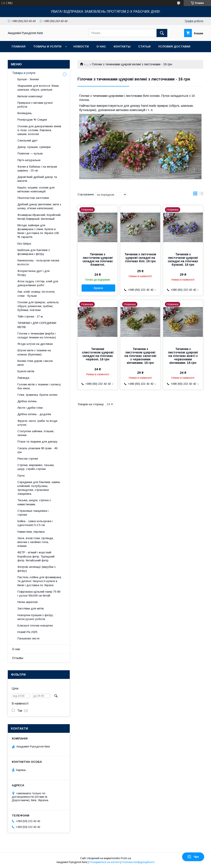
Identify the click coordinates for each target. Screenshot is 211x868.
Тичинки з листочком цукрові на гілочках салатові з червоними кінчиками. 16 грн (140, 356)
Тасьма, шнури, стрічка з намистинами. (34, 502)
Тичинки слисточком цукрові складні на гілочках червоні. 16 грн (98, 354)
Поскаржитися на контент (105, 862)
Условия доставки (174, 46)
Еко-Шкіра (24, 244)
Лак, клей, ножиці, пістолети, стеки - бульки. (36, 294)
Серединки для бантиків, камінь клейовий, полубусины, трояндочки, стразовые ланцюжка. (39, 488)
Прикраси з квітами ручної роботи (35, 105)
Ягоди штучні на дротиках (35, 344)
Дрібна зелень (27, 401)
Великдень (25, 113)
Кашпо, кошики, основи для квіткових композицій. (36, 189)
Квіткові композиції (30, 96)
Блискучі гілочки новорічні (35, 625)
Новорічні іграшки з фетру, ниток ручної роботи (36, 617)
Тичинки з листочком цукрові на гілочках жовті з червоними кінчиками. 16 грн (183, 356)
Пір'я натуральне (29, 160)
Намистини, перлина (31, 532)
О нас (101, 46)
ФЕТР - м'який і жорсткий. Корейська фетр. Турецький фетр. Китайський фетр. (36, 556)
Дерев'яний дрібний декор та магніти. (37, 179)
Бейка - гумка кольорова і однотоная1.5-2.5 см (35, 523)
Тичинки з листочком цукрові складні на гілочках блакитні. (98, 259)
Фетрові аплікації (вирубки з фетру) (36, 569)
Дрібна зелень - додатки (34, 414)
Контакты (122, 46)
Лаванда (23, 378)
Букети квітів (26, 371)
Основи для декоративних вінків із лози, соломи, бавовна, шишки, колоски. (39, 130)
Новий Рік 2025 (27, 632)
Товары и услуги (47, 46)
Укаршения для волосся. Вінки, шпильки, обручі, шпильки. (38, 88)
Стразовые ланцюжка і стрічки (33, 513)
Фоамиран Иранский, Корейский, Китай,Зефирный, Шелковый (39, 217)
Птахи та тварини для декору (37, 442)
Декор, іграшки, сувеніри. (34, 147)
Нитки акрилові (28, 602)
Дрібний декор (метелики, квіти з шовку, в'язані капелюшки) (39, 206)
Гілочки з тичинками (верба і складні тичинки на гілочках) (37, 335)
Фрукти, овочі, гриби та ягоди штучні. (37, 423)
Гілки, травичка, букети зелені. (38, 395)
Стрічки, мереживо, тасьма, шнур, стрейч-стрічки (36, 467)
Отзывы (18, 658)
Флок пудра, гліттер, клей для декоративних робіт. (38, 283)
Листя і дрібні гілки (30, 408)
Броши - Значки (28, 79)
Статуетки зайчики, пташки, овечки (36, 433)
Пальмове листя (28, 638)
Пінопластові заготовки (33, 198)
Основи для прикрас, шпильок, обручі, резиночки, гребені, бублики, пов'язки (38, 306)
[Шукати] (162, 33)
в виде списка (201, 195)
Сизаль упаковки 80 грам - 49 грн (37, 450)
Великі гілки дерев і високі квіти (35, 363)
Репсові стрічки (28, 459)
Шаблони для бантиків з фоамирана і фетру (34, 252)
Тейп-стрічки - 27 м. (30, 316)
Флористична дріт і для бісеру (33, 273)
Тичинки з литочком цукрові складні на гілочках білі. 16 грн (140, 258)
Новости (81, 46)
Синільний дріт (27, 140)
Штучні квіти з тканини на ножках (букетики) (34, 352)
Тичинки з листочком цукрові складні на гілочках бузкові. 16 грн (183, 259)
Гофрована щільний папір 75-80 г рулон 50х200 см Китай (39, 594)
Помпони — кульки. (30, 153)
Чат (193, 857)
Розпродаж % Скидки (32, 120)
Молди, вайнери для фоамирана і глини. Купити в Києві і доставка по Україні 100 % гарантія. (38, 231)
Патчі (21, 476)
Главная (19, 46)
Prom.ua (126, 858)
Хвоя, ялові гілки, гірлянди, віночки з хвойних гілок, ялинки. (36, 542)
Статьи (144, 46)
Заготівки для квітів (31, 608)
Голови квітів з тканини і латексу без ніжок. (39, 386)
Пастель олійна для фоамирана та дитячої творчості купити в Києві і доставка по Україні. (39, 581)
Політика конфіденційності (138, 862)
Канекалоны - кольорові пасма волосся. (38, 262)
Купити (98, 288)
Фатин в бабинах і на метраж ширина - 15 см (37, 169)
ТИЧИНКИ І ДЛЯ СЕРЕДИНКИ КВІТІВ (37, 325)
